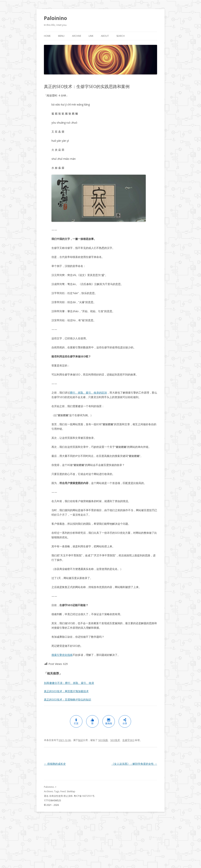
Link (91, 36)
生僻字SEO (128, 740)
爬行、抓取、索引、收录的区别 (88, 393)
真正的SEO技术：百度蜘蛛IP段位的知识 (68, 699)
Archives (48, 791)
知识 (81, 740)
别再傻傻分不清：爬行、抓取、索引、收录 (69, 683)
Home (47, 36)
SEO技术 (115, 740)
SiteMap (71, 791)
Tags (57, 791)
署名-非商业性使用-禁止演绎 (58, 796)
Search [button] (120, 36)
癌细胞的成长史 (55, 764)
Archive (77, 36)
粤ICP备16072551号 (84, 796)
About (105, 36)
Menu (61, 36)
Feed (63, 791)
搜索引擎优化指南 (62, 655)
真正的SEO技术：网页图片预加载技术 (66, 691)
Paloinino (55, 18)
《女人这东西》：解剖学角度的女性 (134, 764)
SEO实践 (103, 740)
